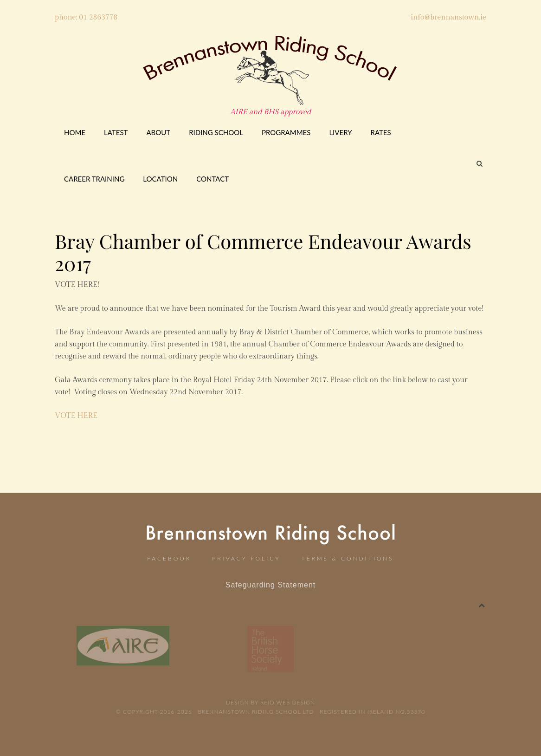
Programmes (286, 132)
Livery (340, 132)
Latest (116, 132)
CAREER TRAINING (94, 179)
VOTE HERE (76, 416)
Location (160, 179)
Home (75, 132)
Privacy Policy (246, 558)
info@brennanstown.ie (448, 17)
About (158, 132)
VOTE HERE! (77, 285)
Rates (381, 132)
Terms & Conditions (348, 558)
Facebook (169, 558)
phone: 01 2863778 (86, 17)
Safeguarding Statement (271, 585)
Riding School (216, 132)
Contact (213, 179)
